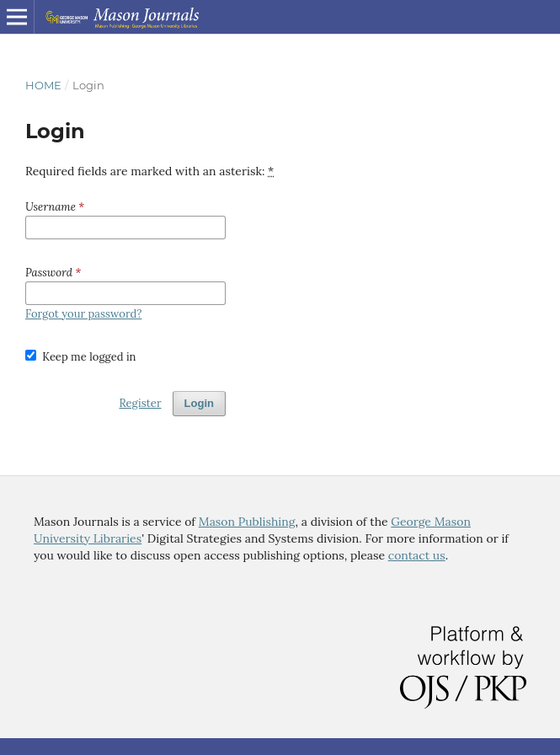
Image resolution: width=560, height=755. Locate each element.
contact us (417, 555)
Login (199, 403)
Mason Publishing (247, 522)
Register (140, 403)
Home (43, 85)
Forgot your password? (83, 314)
